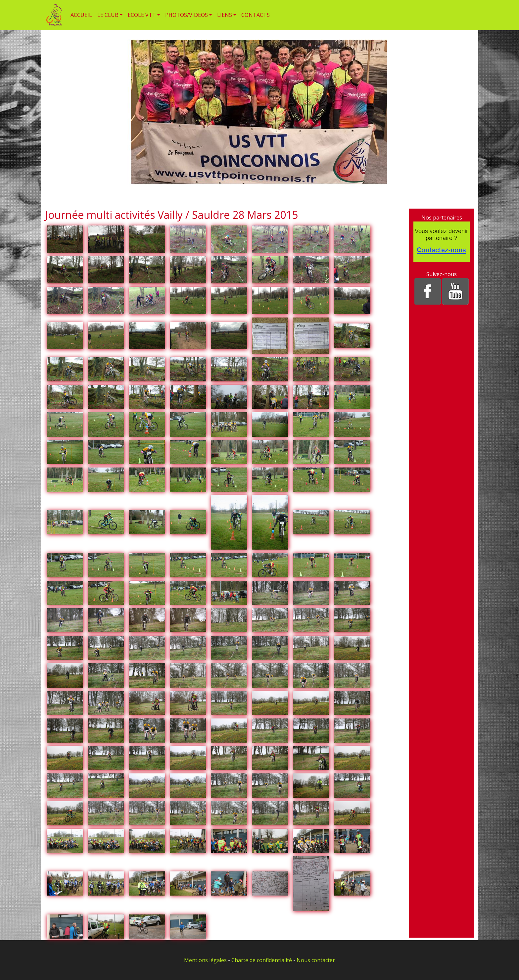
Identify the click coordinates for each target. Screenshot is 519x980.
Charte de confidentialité (262, 960)
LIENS (225, 15)
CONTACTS (256, 15)
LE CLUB (108, 15)
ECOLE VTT (142, 15)
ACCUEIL (81, 15)
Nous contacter (316, 960)
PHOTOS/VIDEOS (187, 15)
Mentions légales (205, 960)
